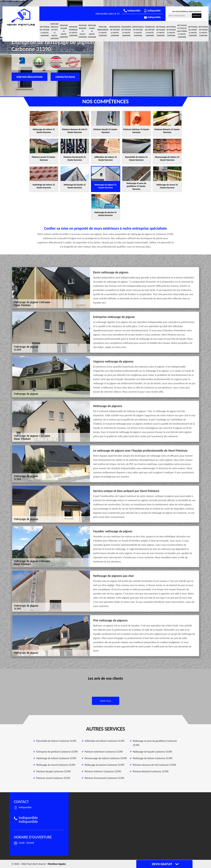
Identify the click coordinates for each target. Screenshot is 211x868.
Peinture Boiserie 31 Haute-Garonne (83, 31)
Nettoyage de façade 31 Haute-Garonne (161, 31)
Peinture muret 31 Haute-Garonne (92, 31)
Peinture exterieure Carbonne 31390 (104, 752)
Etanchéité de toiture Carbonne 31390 (56, 741)
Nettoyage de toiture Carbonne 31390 (153, 758)
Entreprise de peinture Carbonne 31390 (57, 752)
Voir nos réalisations (30, 77)
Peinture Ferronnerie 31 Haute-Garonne (103, 31)
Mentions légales (57, 864)
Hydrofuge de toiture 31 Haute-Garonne (150, 31)
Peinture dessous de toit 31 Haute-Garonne (55, 31)
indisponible (132, 11)
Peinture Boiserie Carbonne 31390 (151, 771)
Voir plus (106, 701)
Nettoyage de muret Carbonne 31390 (56, 765)
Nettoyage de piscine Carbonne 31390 (104, 765)
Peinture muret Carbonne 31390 (53, 778)
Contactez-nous (65, 77)
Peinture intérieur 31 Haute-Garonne (73, 31)
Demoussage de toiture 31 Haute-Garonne (138, 31)
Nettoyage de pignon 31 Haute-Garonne (171, 31)
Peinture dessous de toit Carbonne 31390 (154, 765)
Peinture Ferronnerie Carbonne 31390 (104, 778)
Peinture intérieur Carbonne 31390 (103, 771)
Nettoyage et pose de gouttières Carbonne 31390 (155, 743)
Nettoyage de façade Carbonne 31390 (153, 752)
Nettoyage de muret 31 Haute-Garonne (193, 31)
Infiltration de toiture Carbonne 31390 (105, 741)
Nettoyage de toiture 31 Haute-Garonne (45, 31)
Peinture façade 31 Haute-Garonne (64, 31)
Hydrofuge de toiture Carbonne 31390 (56, 758)
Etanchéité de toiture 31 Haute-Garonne (126, 31)
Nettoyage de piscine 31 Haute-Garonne (203, 31)
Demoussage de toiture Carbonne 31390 (106, 758)
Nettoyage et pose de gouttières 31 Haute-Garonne (182, 31)
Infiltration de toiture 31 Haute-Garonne (115, 31)
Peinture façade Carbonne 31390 (54, 771)
